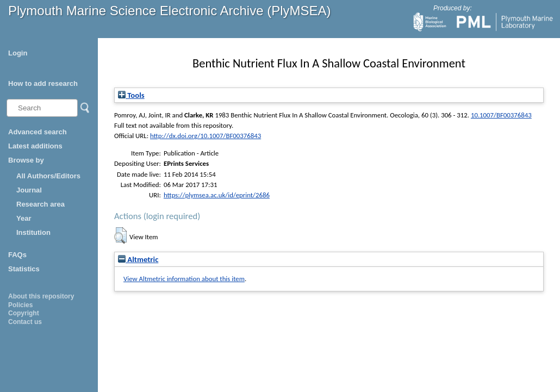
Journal (29, 190)
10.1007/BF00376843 (501, 115)
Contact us (25, 322)
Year (24, 218)
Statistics (24, 269)
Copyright (24, 313)
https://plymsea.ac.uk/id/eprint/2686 (217, 195)
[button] (120, 235)
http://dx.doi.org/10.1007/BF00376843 (206, 136)
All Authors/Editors (48, 176)
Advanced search (38, 132)
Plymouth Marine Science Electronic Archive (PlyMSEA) (170, 11)
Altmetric (138, 259)
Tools (131, 95)
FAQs (17, 255)
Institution (33, 232)
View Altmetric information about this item (184, 279)
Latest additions (35, 146)
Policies (20, 305)
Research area (41, 204)
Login (18, 53)
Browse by (26, 160)
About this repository (41, 296)
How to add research (43, 83)
